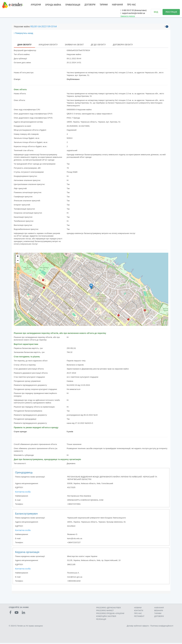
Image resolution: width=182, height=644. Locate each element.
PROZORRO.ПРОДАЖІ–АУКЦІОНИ (110, 615)
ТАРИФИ (104, 5)
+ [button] (18, 258)
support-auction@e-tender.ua (133, 13)
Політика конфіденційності (162, 627)
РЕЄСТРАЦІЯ (171, 12)
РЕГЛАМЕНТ (139, 618)
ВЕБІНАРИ (159, 612)
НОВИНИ (138, 609)
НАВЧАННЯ (117, 5)
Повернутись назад (24, 34)
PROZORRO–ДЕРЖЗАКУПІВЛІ (109, 609)
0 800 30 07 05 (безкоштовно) (134, 10)
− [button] (18, 262)
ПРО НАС (131, 5)
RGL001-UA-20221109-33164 (44, 28)
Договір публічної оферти (138, 627)
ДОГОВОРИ (90, 5)
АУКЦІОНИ (36, 5)
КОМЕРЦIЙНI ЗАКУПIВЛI (106, 618)
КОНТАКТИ (139, 612)
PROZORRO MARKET (105, 612)
